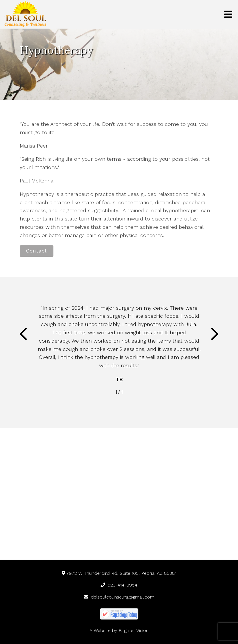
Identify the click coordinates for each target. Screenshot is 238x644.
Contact (37, 251)
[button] (23, 335)
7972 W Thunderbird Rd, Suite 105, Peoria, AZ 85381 (119, 573)
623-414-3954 (119, 585)
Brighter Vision (134, 630)
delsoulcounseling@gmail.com (119, 597)
